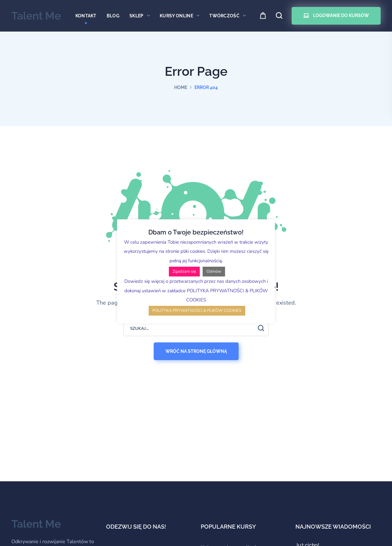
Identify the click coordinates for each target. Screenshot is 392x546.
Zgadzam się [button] (184, 271)
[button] (263, 16)
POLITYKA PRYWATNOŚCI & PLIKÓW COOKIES (197, 311)
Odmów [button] (214, 271)
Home (181, 87)
